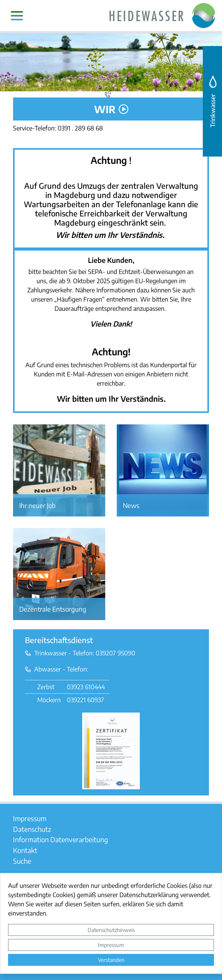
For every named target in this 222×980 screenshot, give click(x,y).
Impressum (111, 945)
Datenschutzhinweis (111, 930)
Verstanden (111, 960)
